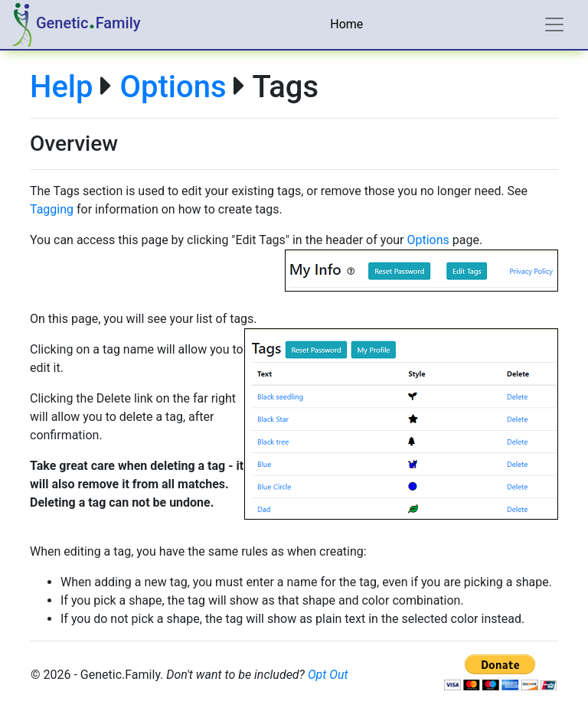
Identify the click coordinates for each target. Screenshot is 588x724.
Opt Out (328, 675)
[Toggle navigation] (554, 24)
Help (61, 87)
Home (346, 24)
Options (173, 87)
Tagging (52, 209)
